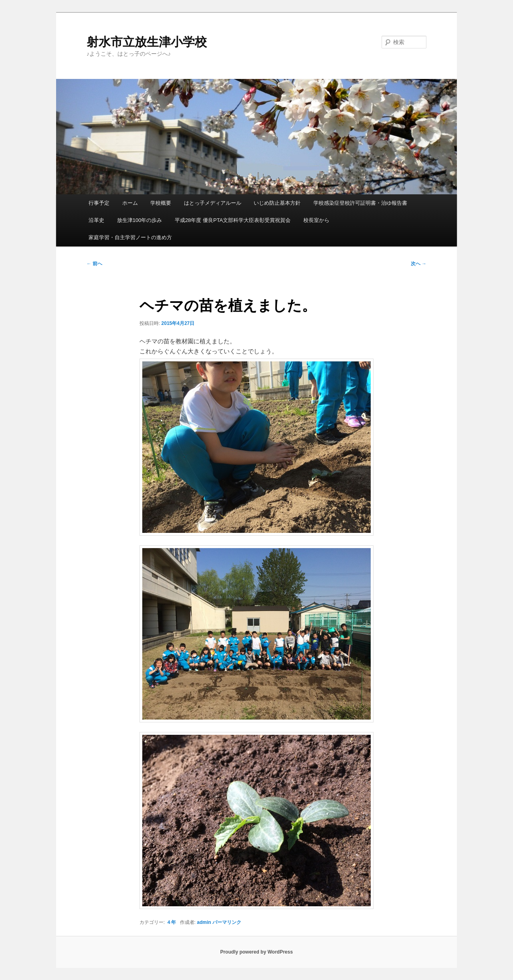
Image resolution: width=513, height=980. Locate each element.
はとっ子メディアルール (213, 203)
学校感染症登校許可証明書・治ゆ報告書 (360, 203)
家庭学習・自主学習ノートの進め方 (130, 237)
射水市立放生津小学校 (147, 42)
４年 (171, 922)
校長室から (316, 220)
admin (204, 922)
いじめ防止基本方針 (277, 203)
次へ (419, 264)
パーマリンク (227, 922)
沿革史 (96, 220)
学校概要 (161, 203)
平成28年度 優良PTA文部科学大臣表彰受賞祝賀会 (233, 220)
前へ (94, 264)
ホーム (130, 203)
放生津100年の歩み (140, 220)
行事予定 (99, 203)
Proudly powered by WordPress (256, 952)
